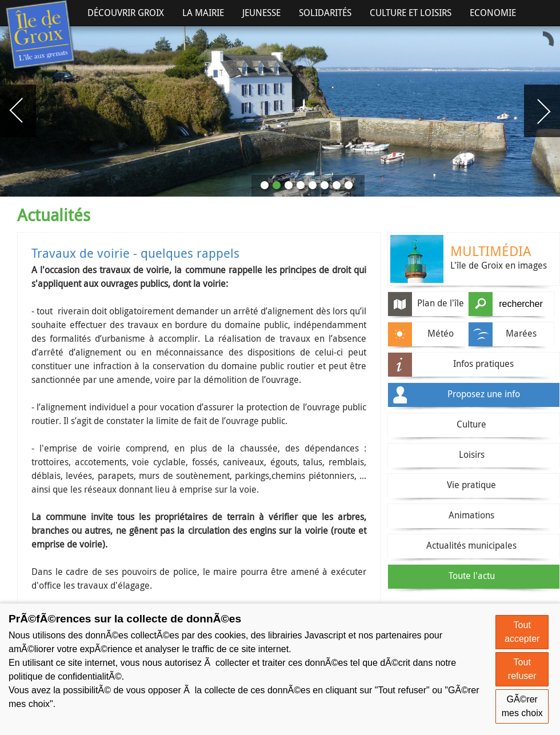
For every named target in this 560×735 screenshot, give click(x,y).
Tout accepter (522, 632)
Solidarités (325, 13)
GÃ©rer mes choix (522, 706)
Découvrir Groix (126, 13)
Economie (493, 13)
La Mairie (203, 13)
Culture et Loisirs (411, 13)
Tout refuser (522, 669)
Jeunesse (261, 13)
